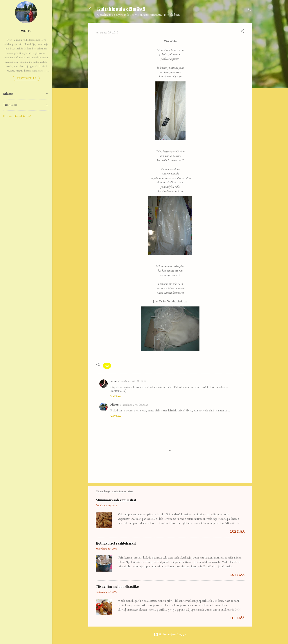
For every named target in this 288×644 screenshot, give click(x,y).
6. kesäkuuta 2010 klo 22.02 (132, 381)
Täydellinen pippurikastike (117, 586)
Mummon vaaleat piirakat (116, 500)
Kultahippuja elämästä (121, 9)
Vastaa (116, 396)
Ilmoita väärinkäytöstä (17, 116)
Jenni (114, 381)
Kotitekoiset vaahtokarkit (116, 543)
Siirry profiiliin (26, 78)
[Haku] (250, 10)
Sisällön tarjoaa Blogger (170, 634)
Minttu (115, 405)
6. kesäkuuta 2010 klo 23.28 (134, 405)
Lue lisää (237, 532)
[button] (242, 32)
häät (107, 366)
